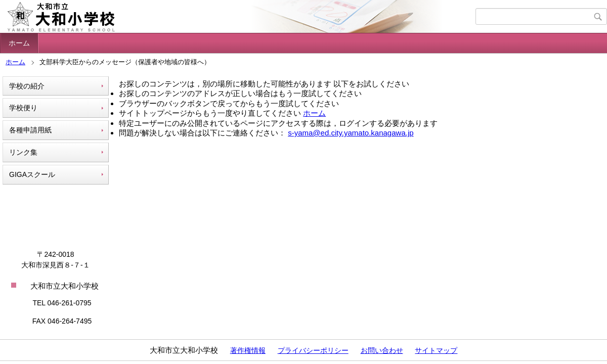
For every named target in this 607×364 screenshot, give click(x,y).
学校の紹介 (27, 86)
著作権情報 (248, 350)
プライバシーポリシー (313, 350)
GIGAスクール (32, 174)
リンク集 (23, 152)
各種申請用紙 (30, 130)
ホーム (19, 43)
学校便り (23, 108)
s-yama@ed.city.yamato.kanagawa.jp (351, 133)
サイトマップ (436, 350)
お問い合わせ (382, 350)
